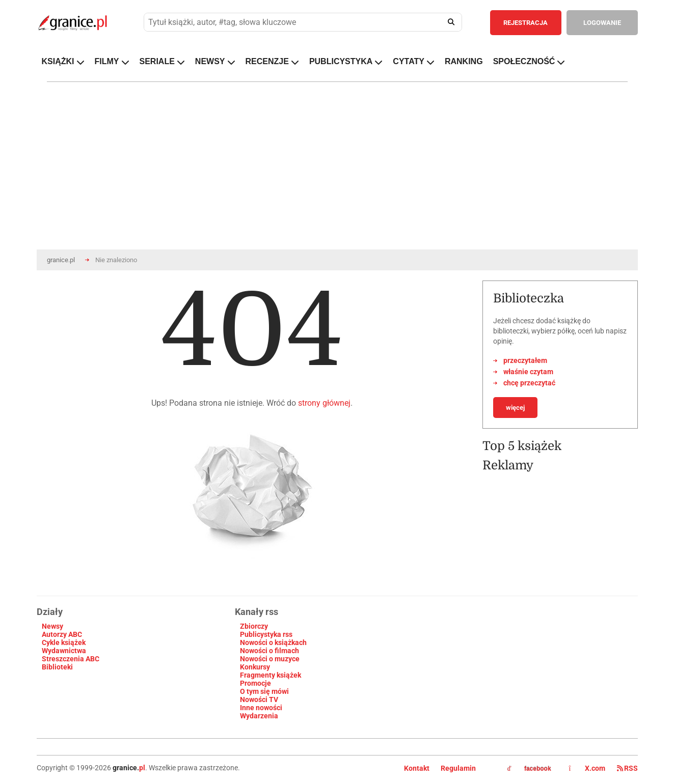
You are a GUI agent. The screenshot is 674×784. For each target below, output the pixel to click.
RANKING (464, 61)
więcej (515, 408)
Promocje (255, 683)
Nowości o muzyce (270, 659)
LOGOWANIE (602, 23)
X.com (588, 768)
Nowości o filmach (269, 651)
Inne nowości (261, 708)
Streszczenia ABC (71, 659)
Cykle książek (64, 642)
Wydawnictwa (64, 651)
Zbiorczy (254, 626)
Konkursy (255, 667)
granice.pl (61, 260)
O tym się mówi (264, 691)
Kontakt (417, 768)
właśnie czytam (528, 372)
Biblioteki (57, 667)
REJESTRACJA (525, 23)
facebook (529, 769)
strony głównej (324, 403)
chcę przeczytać (529, 383)
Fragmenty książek (271, 675)
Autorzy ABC (62, 634)
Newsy (52, 626)
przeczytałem (525, 360)
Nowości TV (259, 699)
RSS (627, 768)
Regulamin (458, 768)
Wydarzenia (259, 716)
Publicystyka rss (266, 634)
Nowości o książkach (273, 642)
